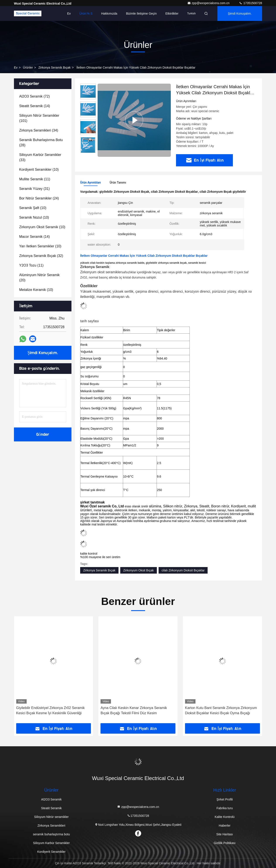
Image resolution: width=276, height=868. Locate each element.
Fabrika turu (225, 808)
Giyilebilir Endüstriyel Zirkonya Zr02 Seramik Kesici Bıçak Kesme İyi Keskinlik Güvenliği (135, 710)
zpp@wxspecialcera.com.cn (209, 3)
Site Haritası (225, 834)
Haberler (225, 826)
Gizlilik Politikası (225, 843)
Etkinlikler (172, 14)
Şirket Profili (225, 799)
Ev (69, 14)
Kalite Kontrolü (225, 817)
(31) (34, 189)
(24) (39, 198)
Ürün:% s (86, 14)
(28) (41, 143)
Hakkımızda (109, 14)
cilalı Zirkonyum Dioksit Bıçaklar (183, 570)
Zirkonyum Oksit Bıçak (139, 570)
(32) (41, 256)
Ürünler (28, 68)
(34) (39, 130)
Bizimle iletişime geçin (141, 14)
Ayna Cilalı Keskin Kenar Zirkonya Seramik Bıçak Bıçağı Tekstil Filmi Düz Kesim (218, 710)
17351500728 (251, 3)
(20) (39, 278)
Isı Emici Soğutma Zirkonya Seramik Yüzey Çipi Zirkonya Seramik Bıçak (53, 710)
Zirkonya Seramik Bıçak (54, 68)
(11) (35, 179)
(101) (39, 118)
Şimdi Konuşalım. (240, 14)
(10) (39, 170)
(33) (40, 157)
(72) (35, 96)
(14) (35, 106)
